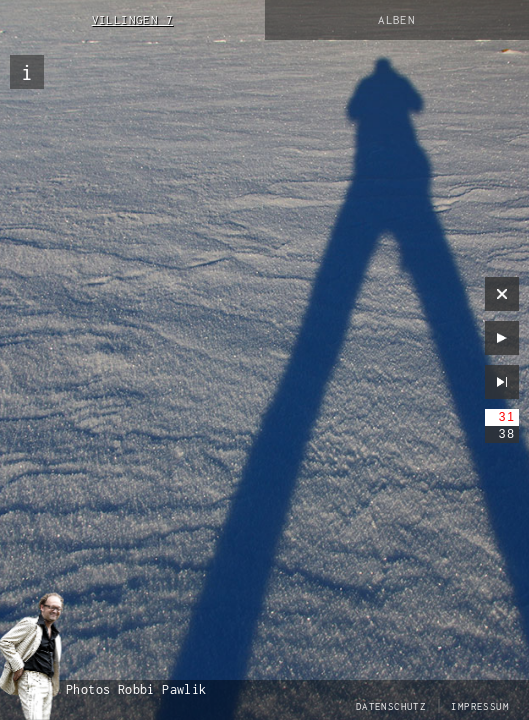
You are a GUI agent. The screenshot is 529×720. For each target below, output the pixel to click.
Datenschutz (391, 706)
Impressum (480, 706)
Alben (396, 19)
